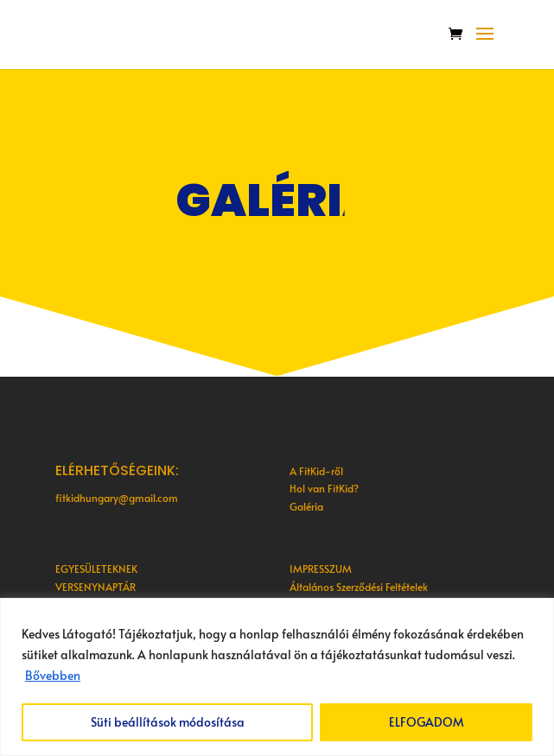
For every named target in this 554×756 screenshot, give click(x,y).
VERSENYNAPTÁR (96, 587)
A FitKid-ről (316, 471)
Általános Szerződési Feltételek (359, 587)
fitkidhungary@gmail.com (117, 498)
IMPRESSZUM (321, 569)
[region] (277, 677)
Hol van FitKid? (324, 488)
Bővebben (53, 675)
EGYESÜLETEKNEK (96, 569)
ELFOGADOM (427, 722)
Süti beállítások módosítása (168, 722)
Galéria (306, 506)
